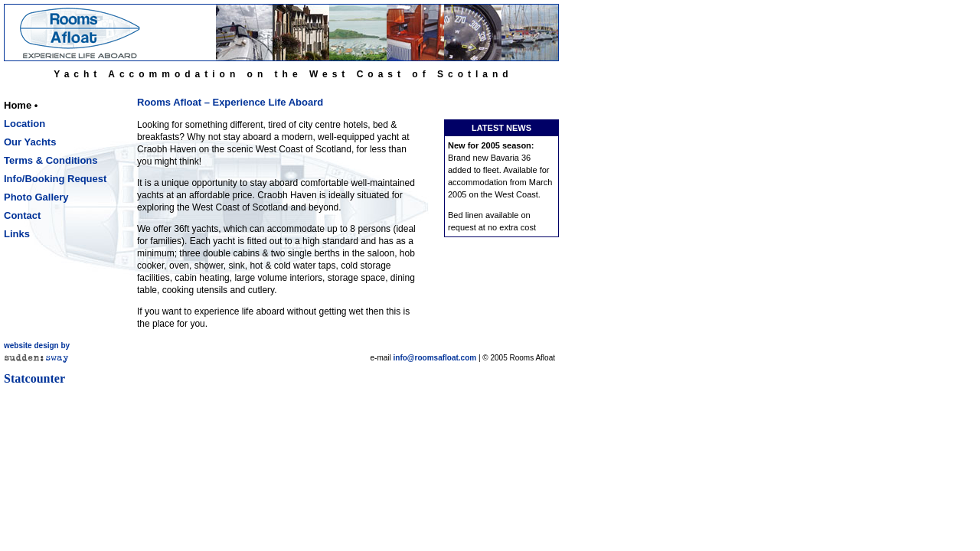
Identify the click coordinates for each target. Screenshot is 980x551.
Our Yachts (30, 142)
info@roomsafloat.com (435, 358)
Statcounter (34, 378)
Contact (22, 215)
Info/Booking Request (55, 179)
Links (17, 234)
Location (24, 124)
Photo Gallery (36, 197)
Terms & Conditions (51, 160)
